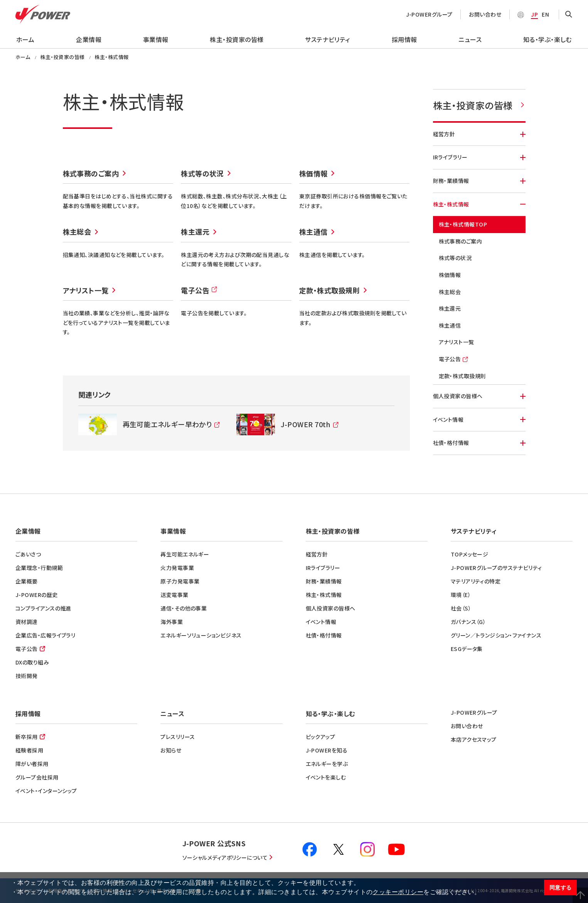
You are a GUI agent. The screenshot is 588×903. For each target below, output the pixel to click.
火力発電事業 (177, 568)
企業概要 (27, 581)
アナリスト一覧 (86, 290)
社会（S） (461, 608)
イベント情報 (479, 419)
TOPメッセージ (470, 554)
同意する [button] (561, 888)
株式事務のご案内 (91, 173)
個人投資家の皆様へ (479, 396)
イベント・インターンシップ (46, 791)
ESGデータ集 (467, 649)
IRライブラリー (479, 157)
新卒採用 (27, 737)
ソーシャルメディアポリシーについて (225, 857)
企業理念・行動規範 (39, 568)
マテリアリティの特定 (476, 581)
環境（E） (461, 595)
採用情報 (404, 39)
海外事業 (172, 622)
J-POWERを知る (327, 750)
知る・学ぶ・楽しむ (548, 39)
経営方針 (479, 134)
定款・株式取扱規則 (329, 290)
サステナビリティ (328, 39)
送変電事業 (174, 595)
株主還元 (195, 232)
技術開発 (27, 676)
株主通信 (313, 232)
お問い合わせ (485, 14)
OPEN (569, 15)
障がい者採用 (32, 764)
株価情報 (313, 173)
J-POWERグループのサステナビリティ (496, 568)
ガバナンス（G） (468, 622)
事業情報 (156, 39)
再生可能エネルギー (185, 554)
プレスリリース (178, 737)
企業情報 (89, 39)
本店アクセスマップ (474, 739)
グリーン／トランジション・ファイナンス (496, 635)
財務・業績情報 (479, 181)
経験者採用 (29, 750)
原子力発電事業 (180, 581)
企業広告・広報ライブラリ (45, 635)
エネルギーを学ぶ (327, 764)
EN (545, 14)
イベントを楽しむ (326, 777)
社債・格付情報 (479, 443)
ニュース (470, 39)
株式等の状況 (202, 173)
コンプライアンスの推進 (43, 608)
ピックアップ (321, 737)
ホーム (25, 39)
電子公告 (199, 292)
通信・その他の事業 (184, 608)
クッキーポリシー (398, 892)
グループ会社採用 (37, 777)
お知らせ (171, 750)
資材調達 (27, 622)
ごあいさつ (28, 554)
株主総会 (77, 232)
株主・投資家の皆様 (237, 39)
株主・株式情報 (479, 204)
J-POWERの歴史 (37, 595)
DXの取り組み (32, 662)
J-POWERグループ (429, 14)
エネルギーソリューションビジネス (201, 635)
